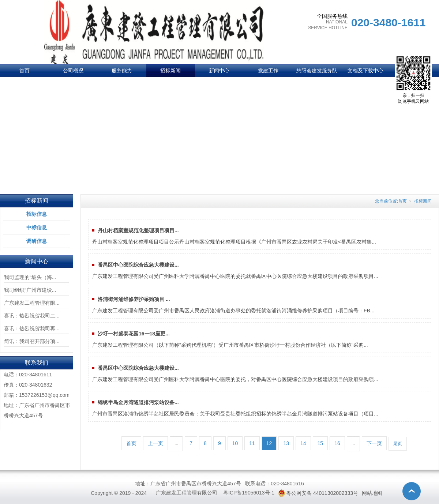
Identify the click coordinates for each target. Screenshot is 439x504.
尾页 (398, 444)
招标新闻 (170, 71)
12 (269, 443)
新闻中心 (219, 71)
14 (303, 443)
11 (252, 443)
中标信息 (37, 227)
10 (235, 443)
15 (320, 443)
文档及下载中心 (365, 71)
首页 (25, 71)
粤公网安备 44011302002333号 (322, 493)
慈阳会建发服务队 (317, 71)
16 (337, 443)
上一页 (155, 443)
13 (286, 443)
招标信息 (37, 214)
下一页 (374, 443)
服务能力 (122, 71)
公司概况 (73, 71)
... (176, 444)
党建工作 (268, 71)
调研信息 (37, 241)
